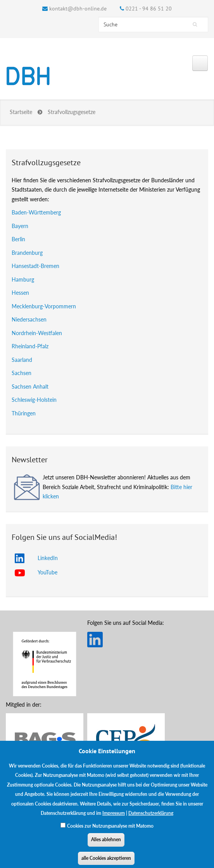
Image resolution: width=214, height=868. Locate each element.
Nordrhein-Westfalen (37, 333)
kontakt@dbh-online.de (78, 9)
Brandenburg (27, 253)
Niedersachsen (29, 319)
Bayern (20, 226)
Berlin (18, 239)
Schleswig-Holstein (34, 400)
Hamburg (23, 279)
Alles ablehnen (106, 844)
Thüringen (24, 413)
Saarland (22, 360)
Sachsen (22, 373)
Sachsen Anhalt (30, 386)
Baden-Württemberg (36, 212)
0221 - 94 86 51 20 (149, 9)
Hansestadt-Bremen (35, 266)
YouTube (47, 572)
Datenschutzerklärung (151, 818)
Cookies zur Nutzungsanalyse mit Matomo (110, 831)
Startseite (21, 112)
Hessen (20, 293)
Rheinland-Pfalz (30, 346)
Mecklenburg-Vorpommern (44, 306)
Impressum (114, 818)
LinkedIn (48, 558)
